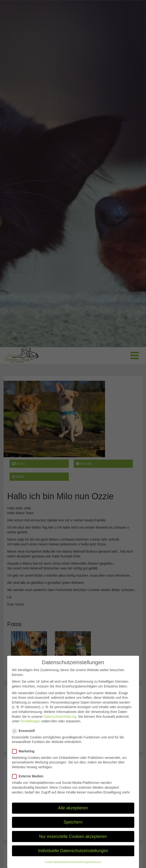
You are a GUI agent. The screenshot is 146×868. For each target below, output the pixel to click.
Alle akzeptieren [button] (73, 813)
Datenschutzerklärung (60, 722)
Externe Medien (29, 782)
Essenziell (25, 736)
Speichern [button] (73, 827)
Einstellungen (30, 726)
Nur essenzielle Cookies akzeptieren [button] (73, 842)
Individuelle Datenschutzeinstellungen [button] (73, 856)
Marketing (25, 756)
